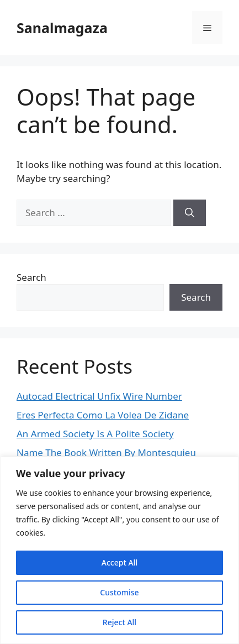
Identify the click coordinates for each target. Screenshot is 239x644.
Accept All (119, 562)
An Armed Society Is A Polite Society (95, 434)
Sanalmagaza (62, 28)
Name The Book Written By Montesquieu (106, 452)
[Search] (190, 213)
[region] (119, 550)
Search (31, 277)
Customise (119, 592)
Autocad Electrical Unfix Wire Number (99, 396)
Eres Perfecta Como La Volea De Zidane (103, 415)
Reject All (119, 622)
